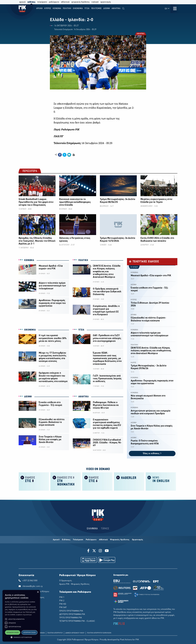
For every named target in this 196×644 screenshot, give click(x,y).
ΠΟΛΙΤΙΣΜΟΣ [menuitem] (96, 8)
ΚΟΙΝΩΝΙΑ (29, 260)
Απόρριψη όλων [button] (29, 632)
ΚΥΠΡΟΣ (134, 300)
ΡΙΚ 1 (62, 597)
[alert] (21, 616)
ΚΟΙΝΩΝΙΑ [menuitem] (57, 8)
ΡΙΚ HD (63, 604)
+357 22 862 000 (30, 581)
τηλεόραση (42, 2)
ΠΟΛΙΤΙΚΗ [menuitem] (67, 8)
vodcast (95, 2)
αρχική (22, 2)
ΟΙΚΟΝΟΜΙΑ (30, 330)
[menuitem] (123, 9)
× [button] (38, 592)
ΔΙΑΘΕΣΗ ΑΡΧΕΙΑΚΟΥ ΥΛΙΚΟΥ (75, 633)
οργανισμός (106, 2)
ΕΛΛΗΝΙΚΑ (92, 529)
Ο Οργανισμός (66, 581)
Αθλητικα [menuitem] (116, 8)
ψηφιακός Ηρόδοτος (80, 2)
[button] (6, 619)
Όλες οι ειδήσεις (152, 453)
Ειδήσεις (66, 540)
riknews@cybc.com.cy (32, 586)
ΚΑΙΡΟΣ (133, 363)
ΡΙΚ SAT (63, 608)
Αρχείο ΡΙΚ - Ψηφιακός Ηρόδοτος (74, 584)
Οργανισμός (138, 540)
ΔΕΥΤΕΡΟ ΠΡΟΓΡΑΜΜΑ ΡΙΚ (72, 614)
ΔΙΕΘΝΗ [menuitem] (107, 8)
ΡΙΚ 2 (62, 601)
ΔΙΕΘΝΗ (28, 397)
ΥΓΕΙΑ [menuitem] (87, 8)
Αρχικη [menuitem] (39, 8)
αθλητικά (65, 2)
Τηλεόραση (78, 540)
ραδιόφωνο (54, 2)
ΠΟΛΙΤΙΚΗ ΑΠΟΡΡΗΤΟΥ (55, 633)
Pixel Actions (126, 640)
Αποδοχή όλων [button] (13, 632)
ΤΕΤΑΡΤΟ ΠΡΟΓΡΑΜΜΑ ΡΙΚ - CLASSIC (77, 621)
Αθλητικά (103, 540)
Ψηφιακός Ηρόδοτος (120, 540)
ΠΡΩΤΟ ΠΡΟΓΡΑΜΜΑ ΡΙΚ (71, 611)
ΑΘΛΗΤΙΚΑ (140, 34)
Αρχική (56, 540)
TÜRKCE (105, 529)
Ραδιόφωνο (91, 540)
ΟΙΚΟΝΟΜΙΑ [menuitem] (78, 8)
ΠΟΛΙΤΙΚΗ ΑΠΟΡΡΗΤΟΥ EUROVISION (99, 633)
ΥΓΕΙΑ (81, 330)
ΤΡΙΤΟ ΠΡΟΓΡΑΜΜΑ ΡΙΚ (71, 618)
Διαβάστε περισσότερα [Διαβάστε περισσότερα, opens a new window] (24, 615)
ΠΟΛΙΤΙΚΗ (83, 260)
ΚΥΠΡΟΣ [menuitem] (48, 8)
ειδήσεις (31, 2)
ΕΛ (167, 9)
